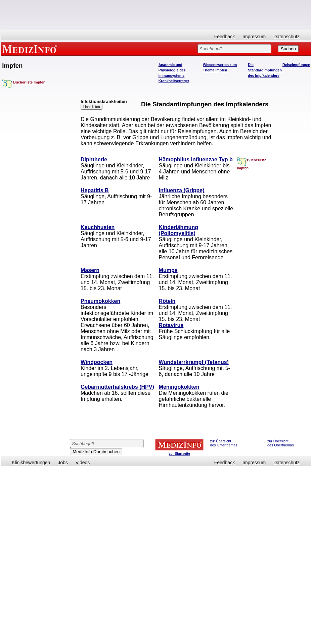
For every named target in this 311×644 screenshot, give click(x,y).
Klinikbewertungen (31, 463)
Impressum (254, 37)
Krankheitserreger (174, 81)
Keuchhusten (98, 227)
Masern (90, 270)
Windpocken (97, 362)
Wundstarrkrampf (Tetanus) (194, 362)
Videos (83, 463)
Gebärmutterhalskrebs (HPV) (117, 387)
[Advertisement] (155, 15)
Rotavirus (171, 325)
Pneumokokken (100, 301)
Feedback (225, 37)
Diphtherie (94, 159)
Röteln (167, 301)
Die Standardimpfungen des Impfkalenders (265, 70)
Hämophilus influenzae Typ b (196, 159)
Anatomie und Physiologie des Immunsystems (172, 70)
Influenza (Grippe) (182, 190)
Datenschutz (286, 37)
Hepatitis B (95, 190)
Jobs (63, 463)
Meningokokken (179, 387)
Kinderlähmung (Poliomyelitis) (179, 230)
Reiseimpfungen (296, 65)
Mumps (168, 270)
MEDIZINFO (31, 49)
